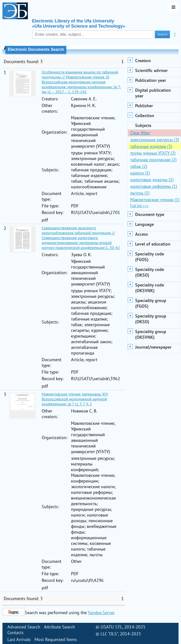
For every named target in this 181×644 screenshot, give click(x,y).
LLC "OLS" (109, 634)
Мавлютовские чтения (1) (155, 200)
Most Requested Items (56, 639)
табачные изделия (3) (151, 146)
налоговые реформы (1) (154, 186)
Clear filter (140, 133)
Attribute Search (59, 627)
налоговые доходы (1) (152, 180)
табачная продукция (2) (153, 160)
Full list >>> (139, 206)
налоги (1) (140, 173)
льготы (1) (140, 193)
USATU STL (111, 627)
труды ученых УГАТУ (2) (153, 153)
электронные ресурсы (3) (155, 140)
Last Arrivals (19, 639)
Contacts (16, 633)
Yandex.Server (101, 613)
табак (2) (139, 166)
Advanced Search (24, 627)
